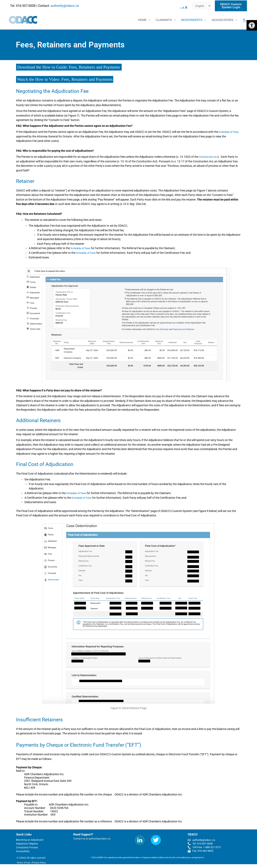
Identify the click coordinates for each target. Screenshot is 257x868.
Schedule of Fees (229, 132)
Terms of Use (23, 862)
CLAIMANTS (164, 20)
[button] (252, 25)
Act (217, 157)
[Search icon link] (244, 20)
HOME (142, 20)
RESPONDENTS (192, 20)
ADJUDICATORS (222, 20)
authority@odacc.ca (65, 6)
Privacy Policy (39, 862)
